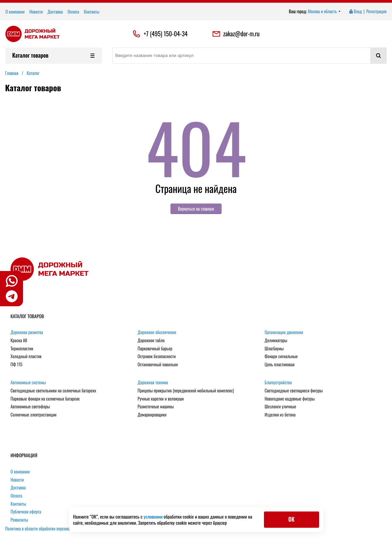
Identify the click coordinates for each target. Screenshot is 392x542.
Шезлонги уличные (280, 407)
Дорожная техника (153, 383)
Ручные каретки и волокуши (161, 399)
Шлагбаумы (274, 349)
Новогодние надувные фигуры (290, 399)
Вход (355, 12)
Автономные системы (28, 383)
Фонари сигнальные (281, 356)
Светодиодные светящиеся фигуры (294, 391)
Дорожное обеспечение (157, 332)
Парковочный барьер (155, 349)
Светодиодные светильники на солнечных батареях (53, 391)
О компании (15, 12)
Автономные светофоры (30, 407)
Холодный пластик (26, 356)
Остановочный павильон (158, 365)
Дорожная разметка (27, 332)
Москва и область (324, 12)
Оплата (73, 12)
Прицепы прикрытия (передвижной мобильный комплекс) (186, 391)
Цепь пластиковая (280, 365)
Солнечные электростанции (34, 415)
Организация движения (284, 332)
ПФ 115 (16, 365)
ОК (291, 519)
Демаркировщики (152, 415)
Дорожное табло (151, 341)
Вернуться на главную (196, 209)
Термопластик (22, 349)
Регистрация (376, 12)
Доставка (55, 12)
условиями (154, 516)
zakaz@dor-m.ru (236, 34)
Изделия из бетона (280, 415)
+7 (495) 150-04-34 (166, 34)
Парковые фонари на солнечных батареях (45, 399)
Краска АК (19, 341)
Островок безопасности (157, 356)
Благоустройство (278, 383)
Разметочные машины (156, 407)
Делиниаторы (276, 341)
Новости (36, 12)
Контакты (91, 12)
